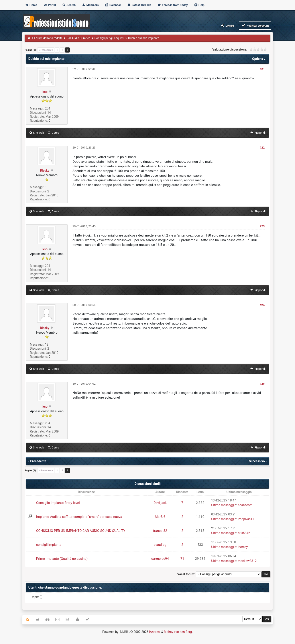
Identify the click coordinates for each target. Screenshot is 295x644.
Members (90, 5)
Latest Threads (139, 5)
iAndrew (155, 632)
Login (227, 25)
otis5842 (244, 533)
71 (182, 559)
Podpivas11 (246, 519)
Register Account (255, 25)
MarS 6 (160, 517)
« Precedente (46, 50)
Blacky (45, 170)
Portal (50, 5)
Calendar (113, 5)
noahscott (245, 505)
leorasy (243, 547)
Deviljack (160, 503)
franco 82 (160, 531)
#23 (262, 226)
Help (199, 5)
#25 (262, 384)
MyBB (124, 632)
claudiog (160, 545)
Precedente (38, 461)
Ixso (45, 92)
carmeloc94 (160, 559)
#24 (262, 305)
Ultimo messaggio (224, 505)
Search (69, 5)
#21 (262, 69)
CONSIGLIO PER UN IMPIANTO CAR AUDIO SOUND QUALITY (81, 531)
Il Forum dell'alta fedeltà (47, 38)
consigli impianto (49, 545)
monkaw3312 (247, 561)
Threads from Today (173, 5)
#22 (262, 148)
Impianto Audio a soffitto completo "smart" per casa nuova (79, 517)
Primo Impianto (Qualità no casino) (62, 559)
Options (259, 59)
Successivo (257, 461)
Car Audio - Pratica (78, 38)
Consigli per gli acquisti (109, 38)
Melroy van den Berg (178, 632)
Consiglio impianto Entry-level (58, 503)
